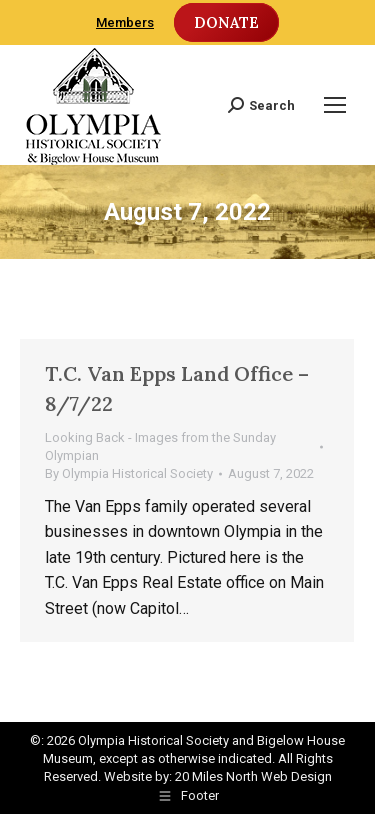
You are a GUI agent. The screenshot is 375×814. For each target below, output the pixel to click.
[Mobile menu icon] (335, 105)
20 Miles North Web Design (253, 776)
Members (125, 22)
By (129, 473)
